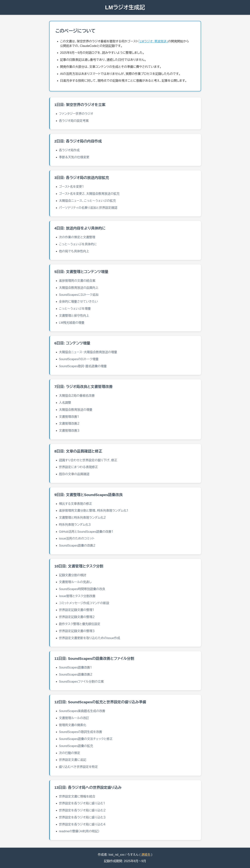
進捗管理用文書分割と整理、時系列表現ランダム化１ (94, 511)
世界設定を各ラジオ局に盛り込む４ (82, 824)
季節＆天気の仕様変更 (74, 157)
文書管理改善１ (69, 417)
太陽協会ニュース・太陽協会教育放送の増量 (88, 352)
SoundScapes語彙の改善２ (77, 546)
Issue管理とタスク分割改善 (77, 596)
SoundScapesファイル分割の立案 (81, 682)
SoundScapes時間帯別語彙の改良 (82, 589)
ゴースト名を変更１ (72, 187)
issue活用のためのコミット (77, 538)
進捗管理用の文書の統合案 (77, 281)
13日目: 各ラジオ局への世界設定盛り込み (88, 788)
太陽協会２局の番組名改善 (77, 396)
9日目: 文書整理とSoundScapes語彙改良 (89, 495)
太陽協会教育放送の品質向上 (79, 288)
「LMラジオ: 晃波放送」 (153, 41)
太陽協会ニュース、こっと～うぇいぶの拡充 (88, 201)
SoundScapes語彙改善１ (76, 667)
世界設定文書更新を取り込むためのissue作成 (90, 638)
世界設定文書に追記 (73, 760)
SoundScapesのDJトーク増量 (79, 359)
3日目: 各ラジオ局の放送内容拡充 (82, 178)
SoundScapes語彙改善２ (76, 675)
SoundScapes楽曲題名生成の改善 (82, 711)
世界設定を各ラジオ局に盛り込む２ (82, 810)
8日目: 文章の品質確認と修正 (78, 451)
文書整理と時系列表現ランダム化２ (82, 518)
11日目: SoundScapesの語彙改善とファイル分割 (94, 659)
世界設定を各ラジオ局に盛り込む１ (82, 803)
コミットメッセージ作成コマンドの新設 (84, 603)
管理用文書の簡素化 (73, 725)
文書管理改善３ (69, 431)
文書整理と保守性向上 (74, 316)
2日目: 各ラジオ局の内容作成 (78, 141)
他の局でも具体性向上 (74, 251)
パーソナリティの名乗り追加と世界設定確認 (88, 208)
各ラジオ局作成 (69, 150)
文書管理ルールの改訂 (74, 718)
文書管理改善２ (69, 424)
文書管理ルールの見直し (75, 582)
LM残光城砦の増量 (72, 323)
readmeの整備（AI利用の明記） (79, 831)
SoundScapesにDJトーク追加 (79, 295)
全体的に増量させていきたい (79, 302)
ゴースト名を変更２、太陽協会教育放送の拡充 (89, 194)
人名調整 (65, 403)
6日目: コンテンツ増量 (72, 343)
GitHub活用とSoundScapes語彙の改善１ (86, 532)
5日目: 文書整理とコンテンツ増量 (81, 272)
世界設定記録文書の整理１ (77, 610)
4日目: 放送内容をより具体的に (80, 228)
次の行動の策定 (70, 753)
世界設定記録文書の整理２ (77, 617)
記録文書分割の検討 (73, 575)
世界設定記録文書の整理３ (77, 631)
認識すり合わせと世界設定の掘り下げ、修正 (88, 460)
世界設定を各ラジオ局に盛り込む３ (82, 817)
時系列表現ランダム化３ (75, 525)
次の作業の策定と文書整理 (77, 237)
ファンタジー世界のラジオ (76, 114)
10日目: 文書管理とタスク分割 (79, 566)
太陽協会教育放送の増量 (76, 410)
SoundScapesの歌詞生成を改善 (81, 732)
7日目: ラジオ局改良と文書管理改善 (84, 387)
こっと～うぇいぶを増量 (75, 309)
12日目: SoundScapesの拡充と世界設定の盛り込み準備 (100, 702)
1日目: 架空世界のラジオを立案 (80, 105)
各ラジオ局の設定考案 (74, 121)
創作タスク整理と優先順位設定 (80, 624)
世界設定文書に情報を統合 (77, 796)
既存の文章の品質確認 (74, 474)
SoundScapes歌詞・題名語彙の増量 (83, 366)
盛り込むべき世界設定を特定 (78, 767)
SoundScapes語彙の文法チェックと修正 (86, 739)
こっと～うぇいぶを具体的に (78, 244)
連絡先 (146, 855)
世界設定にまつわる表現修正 (78, 467)
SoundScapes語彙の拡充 (76, 746)
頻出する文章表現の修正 (76, 504)
